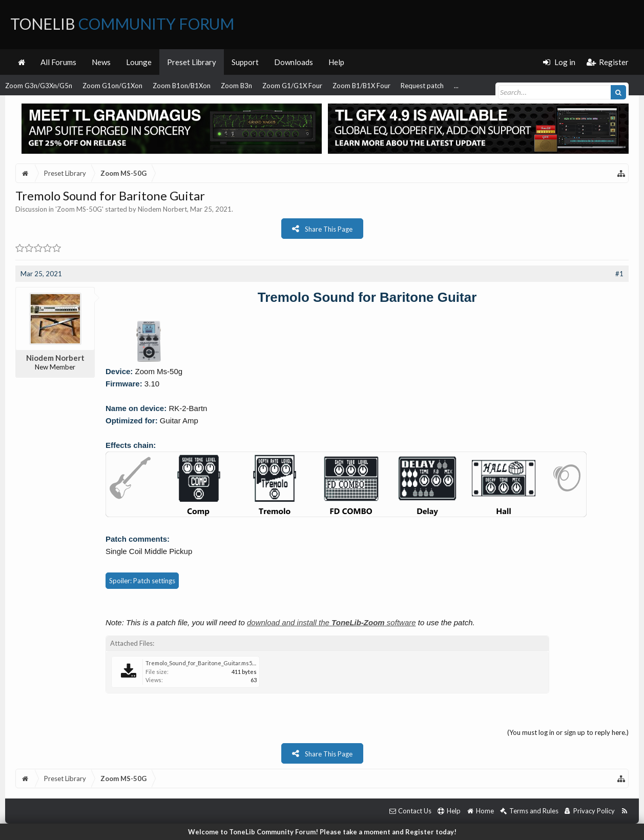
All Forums (58, 62)
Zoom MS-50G (79, 209)
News (101, 62)
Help (336, 62)
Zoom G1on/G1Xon (112, 86)
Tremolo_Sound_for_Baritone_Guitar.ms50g (202, 663)
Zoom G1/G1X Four (292, 86)
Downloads (294, 62)
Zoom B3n (236, 86)
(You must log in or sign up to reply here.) (568, 732)
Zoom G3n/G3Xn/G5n (39, 86)
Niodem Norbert (162, 209)
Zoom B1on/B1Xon (182, 86)
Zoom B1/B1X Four (361, 86)
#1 (619, 274)
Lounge (139, 62)
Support (245, 62)
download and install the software (331, 622)
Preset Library (192, 62)
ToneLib (122, 24)
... (456, 86)
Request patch (422, 86)
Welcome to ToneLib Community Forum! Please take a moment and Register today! (322, 832)
